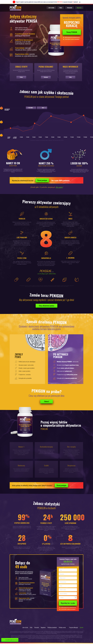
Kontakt (82, 627)
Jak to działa (51, 8)
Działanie (46, 77)
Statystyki (70, 8)
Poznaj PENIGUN (72, 32)
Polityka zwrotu (62, 627)
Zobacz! (47, 401)
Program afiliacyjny (74, 627)
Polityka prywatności (52, 627)
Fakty (61, 8)
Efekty (21, 77)
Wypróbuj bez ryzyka (68, 603)
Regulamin (43, 627)
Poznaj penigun (42, 180)
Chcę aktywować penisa (47, 306)
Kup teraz (79, 8)
